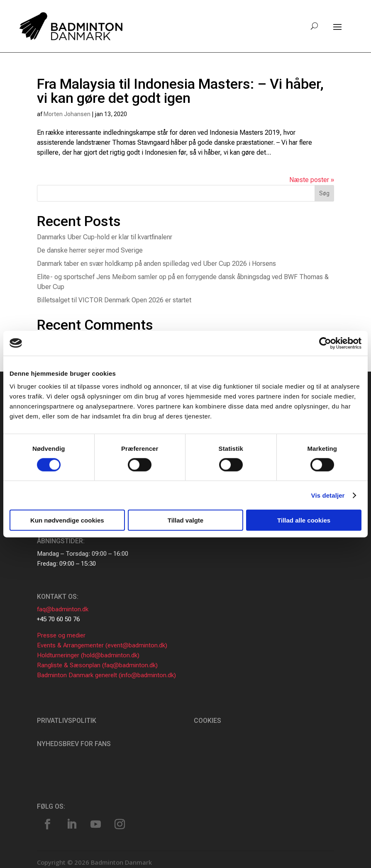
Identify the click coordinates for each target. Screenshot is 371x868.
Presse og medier (61, 635)
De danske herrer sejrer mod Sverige (90, 250)
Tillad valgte (185, 520)
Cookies (207, 721)
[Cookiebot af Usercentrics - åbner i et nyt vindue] (325, 343)
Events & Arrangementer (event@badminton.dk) (102, 645)
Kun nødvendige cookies (67, 520)
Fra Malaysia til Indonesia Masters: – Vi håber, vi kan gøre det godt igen (180, 91)
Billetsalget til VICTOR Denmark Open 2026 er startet (114, 300)
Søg (324, 193)
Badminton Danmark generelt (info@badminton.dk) (106, 675)
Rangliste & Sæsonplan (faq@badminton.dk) (97, 665)
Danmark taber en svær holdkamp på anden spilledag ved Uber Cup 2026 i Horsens (156, 264)
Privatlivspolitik (67, 721)
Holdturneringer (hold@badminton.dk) (88, 655)
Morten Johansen (67, 114)
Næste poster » (312, 180)
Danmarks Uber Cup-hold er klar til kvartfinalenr (105, 237)
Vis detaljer (328, 495)
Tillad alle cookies (304, 520)
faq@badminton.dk (63, 609)
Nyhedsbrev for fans (74, 744)
